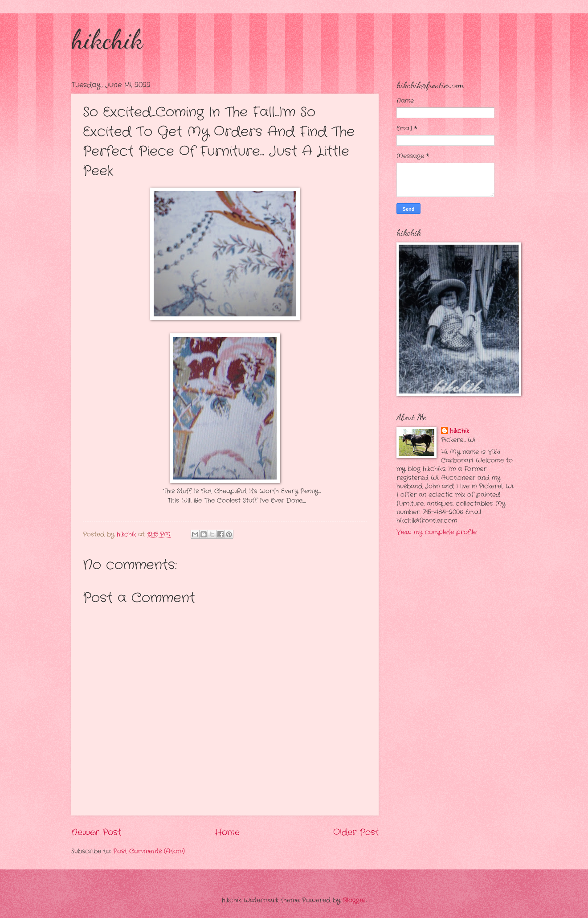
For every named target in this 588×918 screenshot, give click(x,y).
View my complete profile (437, 532)
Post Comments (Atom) (149, 851)
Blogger (354, 900)
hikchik (107, 39)
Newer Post (96, 832)
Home (227, 832)
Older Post (356, 832)
